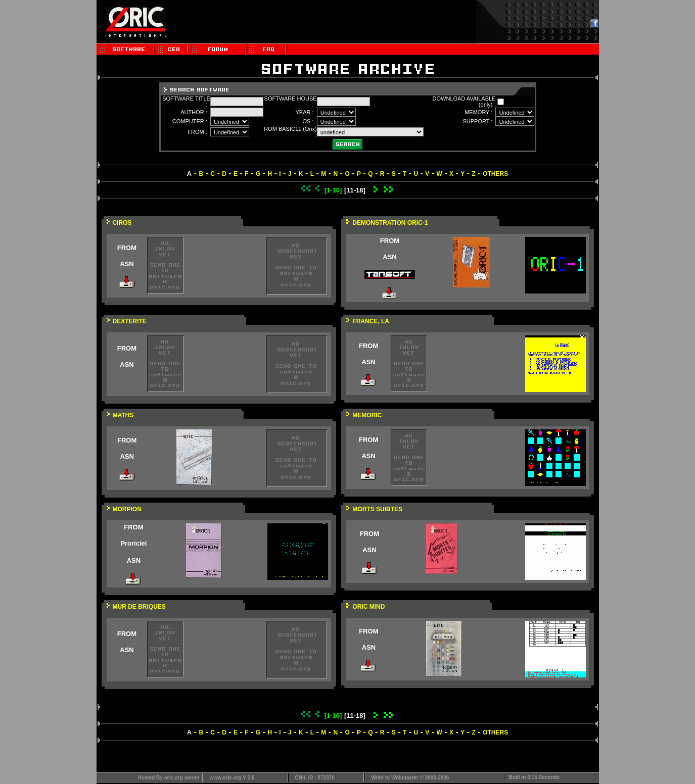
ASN (127, 264)
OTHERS (495, 174)
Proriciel (133, 543)
